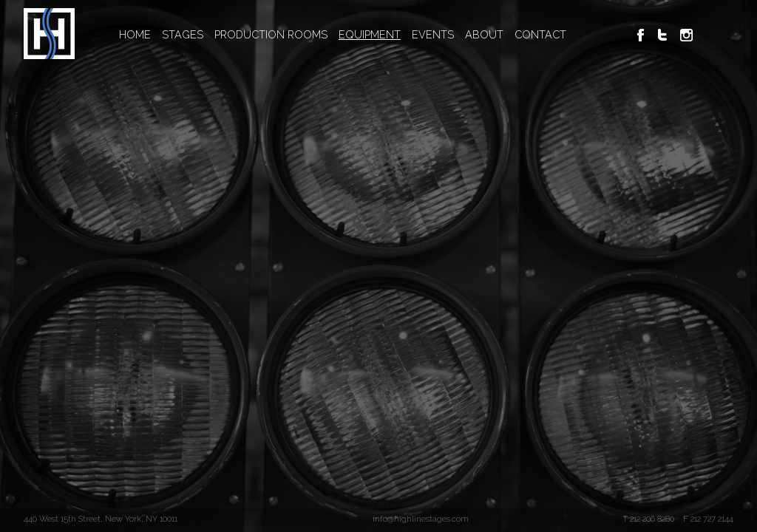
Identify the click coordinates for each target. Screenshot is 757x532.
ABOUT (484, 34)
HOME (135, 34)
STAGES (183, 34)
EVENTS (433, 34)
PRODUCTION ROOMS (271, 34)
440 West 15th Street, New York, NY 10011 (101, 519)
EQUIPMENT (370, 34)
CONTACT (540, 34)
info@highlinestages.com (421, 519)
